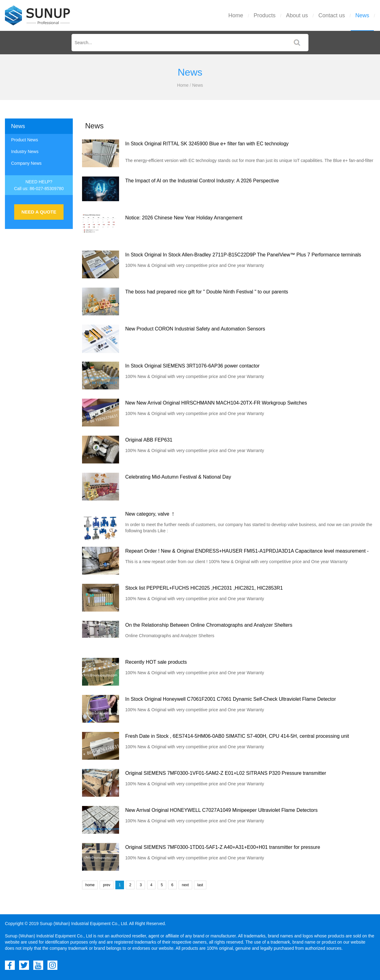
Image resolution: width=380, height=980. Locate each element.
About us (297, 15)
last (200, 885)
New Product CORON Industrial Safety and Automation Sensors (195, 329)
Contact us (332, 15)
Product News (25, 140)
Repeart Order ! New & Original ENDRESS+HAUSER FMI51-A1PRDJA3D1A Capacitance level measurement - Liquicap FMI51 (247, 552)
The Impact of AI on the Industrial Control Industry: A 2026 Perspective (202, 181)
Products (264, 15)
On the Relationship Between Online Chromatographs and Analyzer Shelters (209, 625)
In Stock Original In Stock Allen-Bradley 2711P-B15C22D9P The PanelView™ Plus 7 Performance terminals (243, 255)
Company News (26, 163)
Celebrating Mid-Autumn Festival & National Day (178, 477)
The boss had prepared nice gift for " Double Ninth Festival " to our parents (207, 292)
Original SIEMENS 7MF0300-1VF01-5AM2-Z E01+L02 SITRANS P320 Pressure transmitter (226, 773)
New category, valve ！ (150, 514)
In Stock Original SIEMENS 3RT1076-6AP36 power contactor (192, 366)
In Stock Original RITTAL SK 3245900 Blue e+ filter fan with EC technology (207, 144)
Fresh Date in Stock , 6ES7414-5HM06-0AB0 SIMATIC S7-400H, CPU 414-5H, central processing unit (237, 736)
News (362, 15)
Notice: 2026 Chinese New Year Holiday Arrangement (184, 218)
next (185, 885)
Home (236, 15)
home (90, 885)
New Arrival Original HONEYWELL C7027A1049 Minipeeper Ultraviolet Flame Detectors (221, 810)
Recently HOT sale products (156, 662)
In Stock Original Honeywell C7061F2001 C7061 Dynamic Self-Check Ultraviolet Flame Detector (231, 699)
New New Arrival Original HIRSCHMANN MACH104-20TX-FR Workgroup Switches (216, 403)
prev (107, 885)
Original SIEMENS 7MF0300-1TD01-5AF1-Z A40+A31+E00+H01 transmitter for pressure (223, 847)
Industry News (25, 152)
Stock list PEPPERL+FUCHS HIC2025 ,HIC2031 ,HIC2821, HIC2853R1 (204, 588)
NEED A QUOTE (39, 212)
